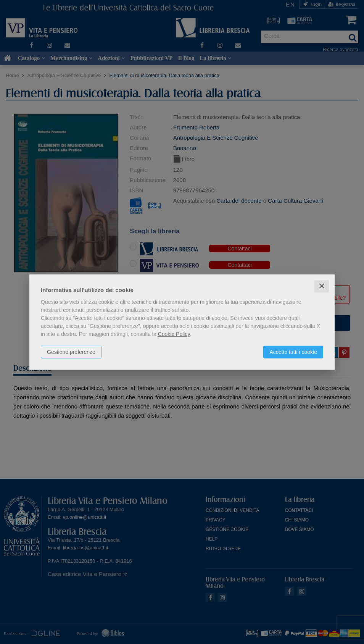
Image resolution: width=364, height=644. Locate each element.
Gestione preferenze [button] (71, 352)
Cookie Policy (174, 334)
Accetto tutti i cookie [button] (293, 352)
